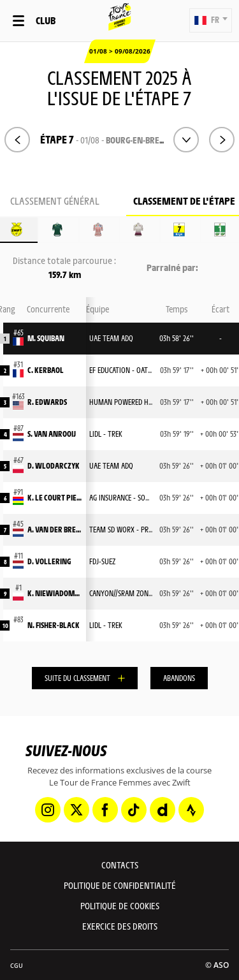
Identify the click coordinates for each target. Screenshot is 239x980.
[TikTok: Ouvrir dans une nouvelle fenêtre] (134, 810)
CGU (17, 966)
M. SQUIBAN (46, 338)
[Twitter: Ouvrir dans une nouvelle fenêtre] (76, 810)
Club (46, 20)
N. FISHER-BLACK (54, 625)
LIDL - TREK (106, 434)
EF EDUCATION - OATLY (122, 370)
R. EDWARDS (47, 402)
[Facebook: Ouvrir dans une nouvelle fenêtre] (105, 810)
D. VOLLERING (49, 561)
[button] (211, 20)
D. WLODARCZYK (54, 465)
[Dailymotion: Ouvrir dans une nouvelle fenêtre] (163, 810)
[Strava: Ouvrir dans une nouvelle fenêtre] (191, 810)
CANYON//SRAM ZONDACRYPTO (134, 593)
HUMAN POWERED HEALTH (128, 402)
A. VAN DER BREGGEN (55, 529)
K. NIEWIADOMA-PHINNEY (55, 593)
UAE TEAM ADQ (111, 338)
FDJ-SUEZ (102, 561)
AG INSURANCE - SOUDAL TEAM (134, 497)
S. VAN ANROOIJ (52, 434)
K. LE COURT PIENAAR (55, 497)
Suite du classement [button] (77, 678)
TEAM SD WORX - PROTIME (128, 529)
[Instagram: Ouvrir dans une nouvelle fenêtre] (48, 810)
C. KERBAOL (46, 370)
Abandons (179, 678)
